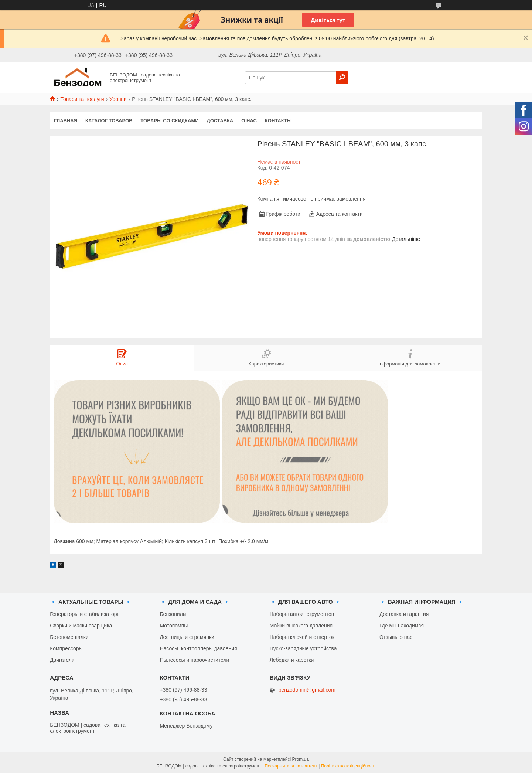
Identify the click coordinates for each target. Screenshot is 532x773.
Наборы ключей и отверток (302, 637)
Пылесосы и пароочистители (194, 660)
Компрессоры (66, 648)
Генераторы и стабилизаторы (85, 614)
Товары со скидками (170, 121)
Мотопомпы (174, 626)
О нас (249, 121)
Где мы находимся (402, 626)
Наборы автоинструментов (302, 614)
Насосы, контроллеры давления (198, 648)
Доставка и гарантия (404, 614)
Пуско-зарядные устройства (303, 648)
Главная (66, 121)
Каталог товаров (109, 121)
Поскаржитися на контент (291, 766)
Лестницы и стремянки (187, 637)
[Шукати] (342, 78)
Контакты (278, 121)
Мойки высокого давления (301, 626)
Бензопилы (173, 614)
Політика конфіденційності (348, 766)
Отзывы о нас (396, 637)
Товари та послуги (82, 99)
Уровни (118, 99)
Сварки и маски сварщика (81, 626)
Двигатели (62, 660)
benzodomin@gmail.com (307, 690)
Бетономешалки (69, 637)
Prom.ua (301, 759)
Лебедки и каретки (292, 660)
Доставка (220, 121)
